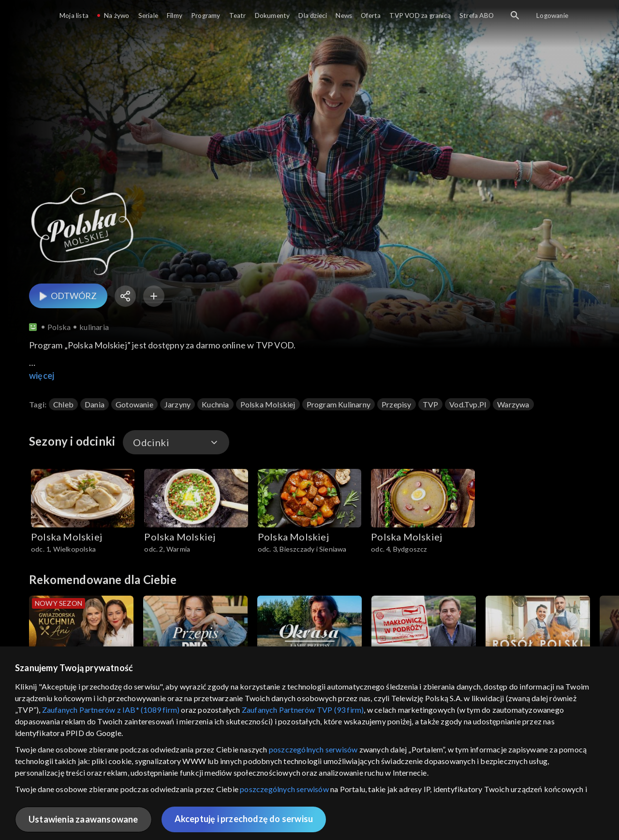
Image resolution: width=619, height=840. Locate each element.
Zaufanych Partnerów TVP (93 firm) (303, 710)
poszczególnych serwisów (313, 749)
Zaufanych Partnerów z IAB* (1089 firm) (111, 710)
